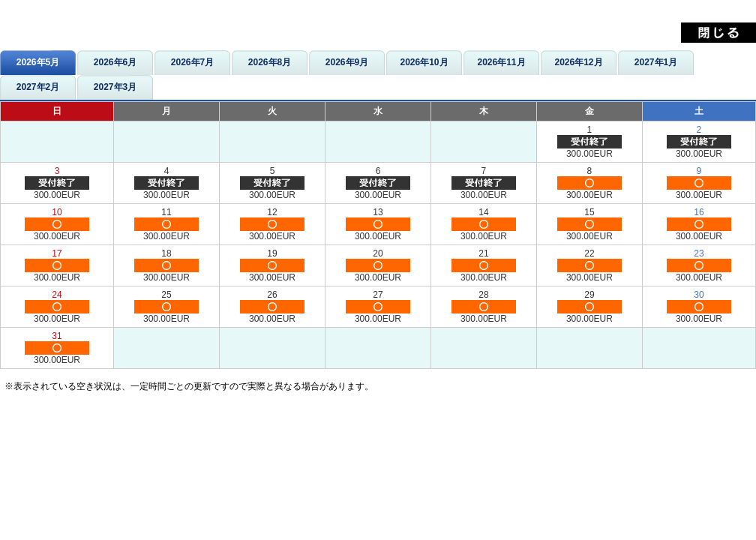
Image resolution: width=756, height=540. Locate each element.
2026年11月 (501, 62)
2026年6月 (115, 62)
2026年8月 (270, 62)
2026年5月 (38, 62)
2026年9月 (347, 62)
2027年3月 (115, 87)
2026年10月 (424, 62)
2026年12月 (578, 62)
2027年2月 (38, 87)
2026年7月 (192, 62)
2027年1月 (656, 62)
